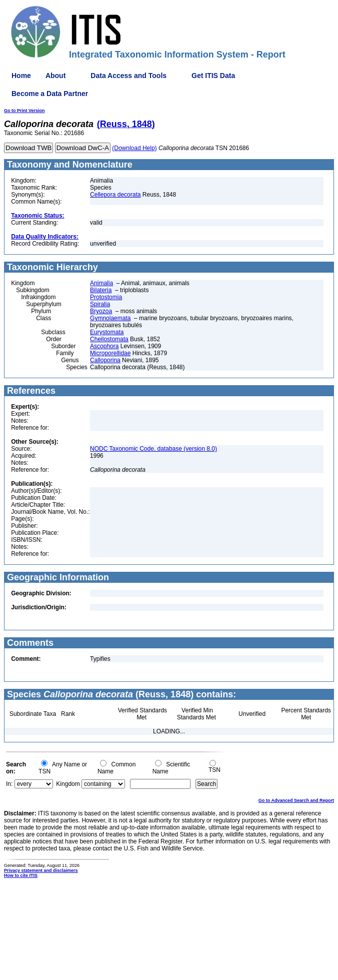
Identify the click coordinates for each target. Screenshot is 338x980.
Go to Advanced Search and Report (296, 800)
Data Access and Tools (128, 76)
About (55, 76)
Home (21, 76)
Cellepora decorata (115, 195)
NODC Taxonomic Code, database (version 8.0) (153, 449)
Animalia (101, 283)
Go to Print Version (24, 111)
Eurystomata (107, 332)
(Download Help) (134, 148)
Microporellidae (110, 353)
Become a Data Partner (50, 94)
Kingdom (68, 784)
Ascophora (104, 346)
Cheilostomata (109, 339)
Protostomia (106, 297)
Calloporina (105, 360)
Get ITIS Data (213, 76)
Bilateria (101, 290)
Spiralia (100, 304)
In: (9, 784)
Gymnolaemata (110, 318)
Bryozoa (101, 311)
